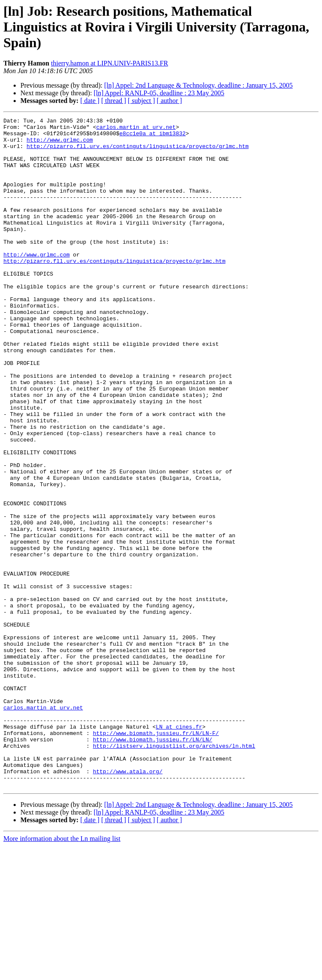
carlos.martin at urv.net (136, 129)
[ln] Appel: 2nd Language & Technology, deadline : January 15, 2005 (198, 85)
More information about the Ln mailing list (62, 973)
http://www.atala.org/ (128, 903)
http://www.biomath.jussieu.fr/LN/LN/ (153, 864)
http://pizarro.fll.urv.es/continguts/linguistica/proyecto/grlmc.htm (138, 152)
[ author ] (169, 101)
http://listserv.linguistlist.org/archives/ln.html (174, 872)
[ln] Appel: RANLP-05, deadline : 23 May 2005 (159, 93)
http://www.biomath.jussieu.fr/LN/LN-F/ (156, 857)
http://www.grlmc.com (60, 145)
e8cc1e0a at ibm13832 (153, 137)
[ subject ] (141, 101)
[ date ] (90, 101)
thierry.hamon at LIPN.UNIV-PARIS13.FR (110, 63)
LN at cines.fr (179, 849)
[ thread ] (114, 101)
